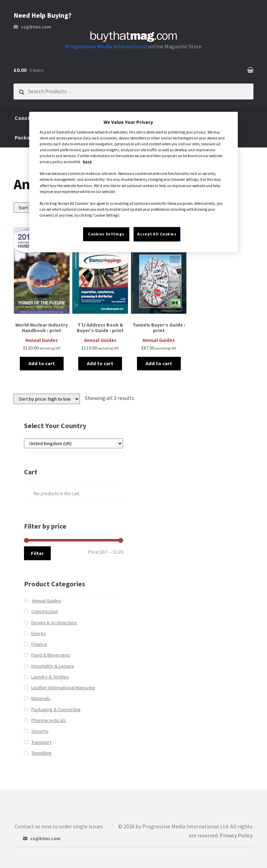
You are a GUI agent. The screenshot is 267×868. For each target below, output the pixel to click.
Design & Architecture (54, 622)
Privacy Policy (236, 835)
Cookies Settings (106, 234)
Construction (45, 611)
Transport (41, 742)
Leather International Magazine (63, 688)
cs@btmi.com (32, 27)
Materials (41, 698)
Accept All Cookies (157, 234)
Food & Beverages (51, 655)
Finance (39, 644)
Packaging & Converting (56, 709)
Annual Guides (47, 601)
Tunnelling (42, 753)
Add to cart (42, 363)
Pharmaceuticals (48, 720)
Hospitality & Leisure (53, 666)
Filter (37, 553)
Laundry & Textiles (50, 677)
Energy (39, 633)
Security (40, 731)
